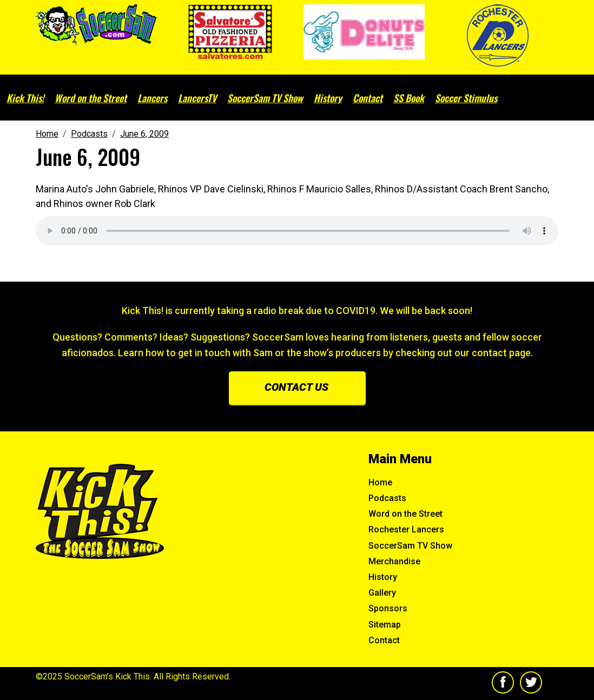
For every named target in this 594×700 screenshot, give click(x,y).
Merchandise (394, 561)
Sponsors (388, 608)
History (328, 98)
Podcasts (387, 498)
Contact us (296, 387)
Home (380, 482)
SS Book (409, 98)
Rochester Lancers (406, 529)
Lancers (152, 98)
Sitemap (385, 625)
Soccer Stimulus (466, 98)
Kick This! (25, 98)
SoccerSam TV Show (265, 98)
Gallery (382, 593)
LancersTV (197, 98)
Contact (368, 98)
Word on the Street (91, 98)
